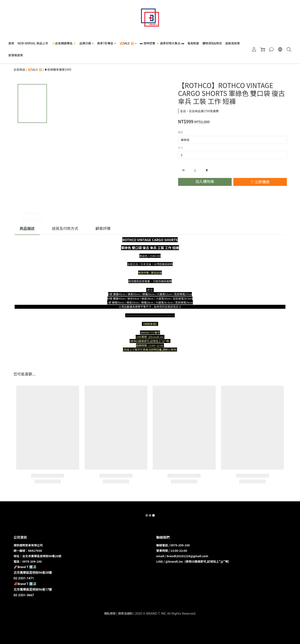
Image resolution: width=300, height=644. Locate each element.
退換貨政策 (232, 43)
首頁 (11, 43)
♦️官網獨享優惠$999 (58, 69)
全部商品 (19, 69)
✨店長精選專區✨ (64, 43)
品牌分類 (87, 43)
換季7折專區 (107, 43)
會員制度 (193, 43)
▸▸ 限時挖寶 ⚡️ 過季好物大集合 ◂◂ (162, 43)
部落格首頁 (16, 55)
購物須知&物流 (212, 43)
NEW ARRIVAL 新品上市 (33, 43)
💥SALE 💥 (128, 43)
